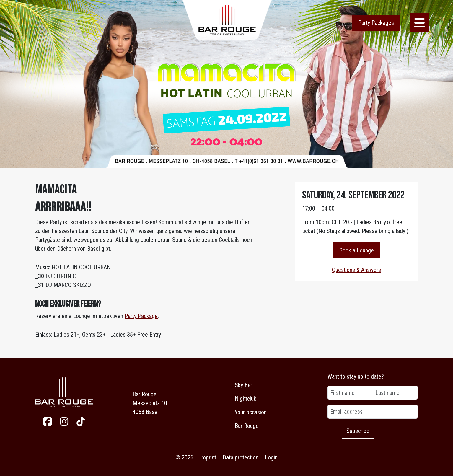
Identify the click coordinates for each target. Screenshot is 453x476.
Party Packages (376, 23)
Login (271, 457)
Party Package (141, 316)
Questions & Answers (356, 270)
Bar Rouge (247, 426)
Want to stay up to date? (356, 376)
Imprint (208, 457)
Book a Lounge (357, 250)
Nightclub (246, 399)
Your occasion (251, 412)
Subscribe (358, 431)
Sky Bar (243, 385)
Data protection (241, 457)
